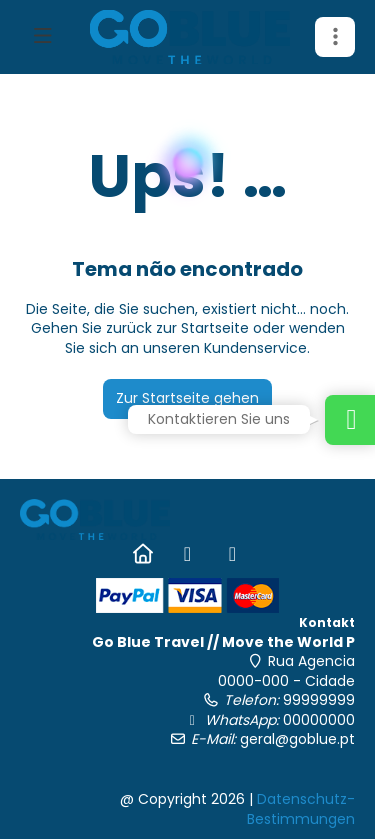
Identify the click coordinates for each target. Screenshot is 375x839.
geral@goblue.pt (297, 739)
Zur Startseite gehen (187, 398)
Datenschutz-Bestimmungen (301, 809)
